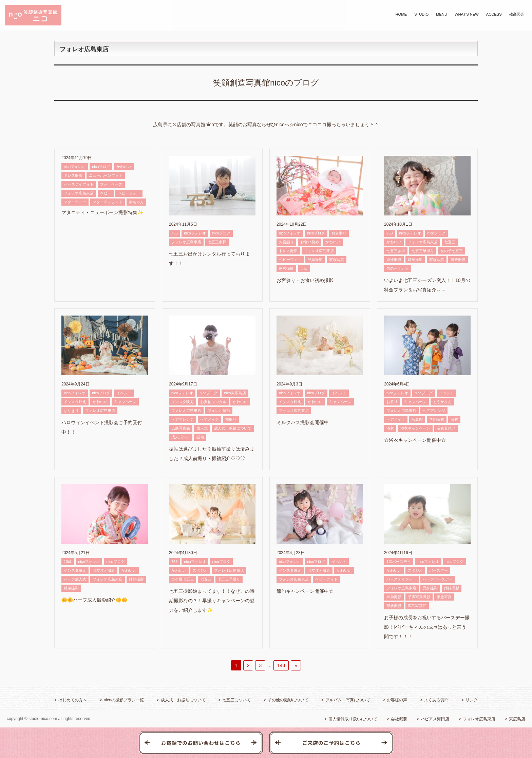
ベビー (106, 193)
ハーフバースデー (438, 579)
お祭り (392, 402)
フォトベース (111, 184)
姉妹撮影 (394, 260)
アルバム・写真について (348, 700)
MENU (442, 14)
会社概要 (399, 719)
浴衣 (454, 419)
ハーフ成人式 (75, 579)
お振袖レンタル (213, 402)
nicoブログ (101, 167)
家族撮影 (286, 268)
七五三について (236, 700)
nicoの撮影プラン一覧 (124, 700)
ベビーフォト (129, 193)
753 (174, 233)
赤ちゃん (136, 202)
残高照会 (517, 14)
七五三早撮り (423, 251)
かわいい (124, 167)
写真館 (417, 419)
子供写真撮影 (419, 597)
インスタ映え (75, 402)
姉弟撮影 (415, 260)
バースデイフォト (79, 184)
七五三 (450, 242)
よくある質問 (436, 700)
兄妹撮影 (315, 260)
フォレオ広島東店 (79, 193)
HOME (401, 14)
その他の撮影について (288, 700)
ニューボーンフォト (106, 175)
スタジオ (200, 570)
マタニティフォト (108, 202)
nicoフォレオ (75, 167)
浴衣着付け (446, 428)
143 (281, 665)
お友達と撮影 (104, 570)
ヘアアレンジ (183, 419)
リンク (472, 700)
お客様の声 (397, 700)
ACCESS (494, 14)
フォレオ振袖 (219, 411)
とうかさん (442, 402)
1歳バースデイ (399, 562)
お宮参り (339, 233)
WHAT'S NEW (467, 14)
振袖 (200, 437)
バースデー (439, 570)
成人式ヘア (181, 437)
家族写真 (337, 260)
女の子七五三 (452, 251)
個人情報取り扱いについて (353, 719)
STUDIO (421, 14)
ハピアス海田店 (435, 719)
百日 (304, 268)
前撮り (231, 419)
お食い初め (310, 242)
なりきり (71, 411)
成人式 (202, 428)
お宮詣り (286, 242)
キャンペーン (125, 402)
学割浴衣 (437, 419)
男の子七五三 (398, 268)
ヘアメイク (210, 419)
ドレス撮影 (73, 175)
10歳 (68, 562)
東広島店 (517, 719)
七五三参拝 (217, 242)
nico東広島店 (235, 393)
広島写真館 (181, 428)
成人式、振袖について (233, 428)
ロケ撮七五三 (183, 579)
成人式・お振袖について (183, 700)
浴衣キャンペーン (415, 428)
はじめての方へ (73, 700)
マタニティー (75, 202)
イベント (124, 393)
